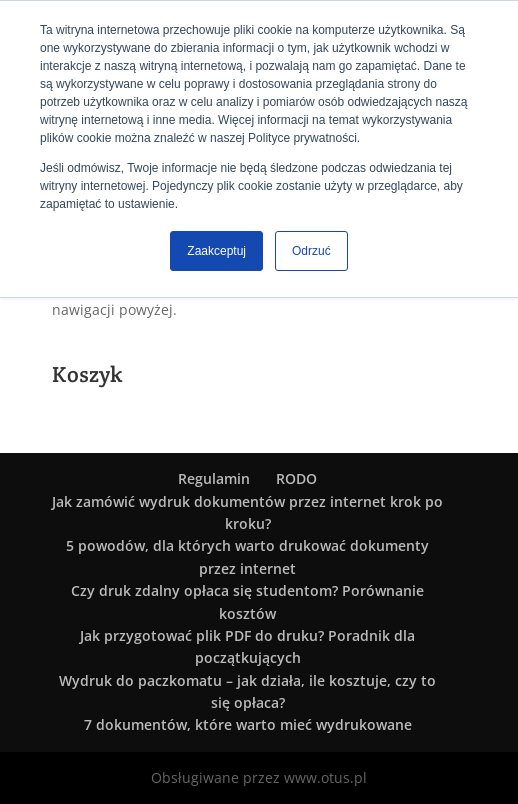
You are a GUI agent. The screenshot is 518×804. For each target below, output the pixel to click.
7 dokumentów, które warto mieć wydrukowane (248, 724)
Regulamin (214, 478)
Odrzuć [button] (311, 251)
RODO (296, 478)
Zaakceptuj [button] (216, 251)
